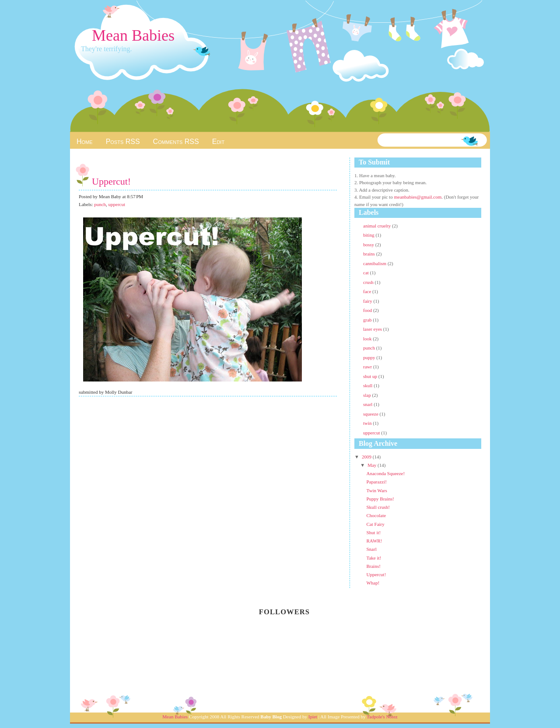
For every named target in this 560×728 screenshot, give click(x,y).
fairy (368, 301)
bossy (369, 245)
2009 (367, 457)
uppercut (117, 204)
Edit (218, 142)
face (368, 291)
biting (369, 235)
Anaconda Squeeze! (385, 473)
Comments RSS (176, 142)
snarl (368, 404)
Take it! (374, 558)
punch (100, 204)
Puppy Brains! (380, 499)
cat (367, 273)
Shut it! (373, 532)
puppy (370, 357)
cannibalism (375, 263)
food (368, 310)
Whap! (373, 583)
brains (370, 254)
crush (369, 282)
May (373, 465)
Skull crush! (378, 507)
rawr (368, 367)
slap (367, 395)
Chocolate (376, 515)
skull (368, 385)
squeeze (371, 414)
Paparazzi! (376, 482)
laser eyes (373, 329)
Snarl (371, 549)
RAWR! (374, 541)
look (368, 339)
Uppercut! (111, 181)
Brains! (373, 566)
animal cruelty (378, 226)
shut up (371, 376)
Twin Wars (376, 490)
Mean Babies (133, 35)
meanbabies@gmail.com (418, 197)
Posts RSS (123, 142)
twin (368, 423)
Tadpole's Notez (382, 717)
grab (368, 320)
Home (85, 142)
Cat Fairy (375, 524)
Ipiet (313, 717)
